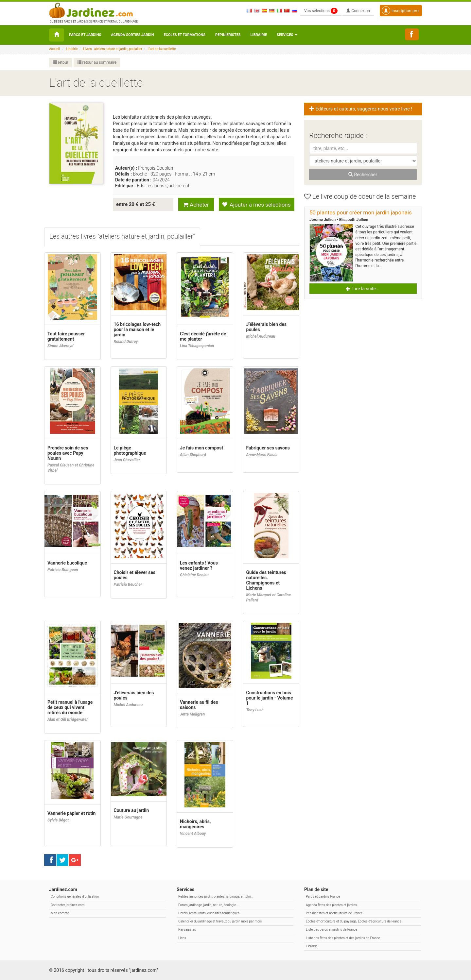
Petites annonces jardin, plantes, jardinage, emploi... (216, 896)
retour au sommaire (97, 62)
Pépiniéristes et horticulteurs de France (334, 913)
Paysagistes (187, 929)
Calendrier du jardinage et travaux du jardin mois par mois (220, 921)
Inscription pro (400, 10)
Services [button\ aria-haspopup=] (287, 35)
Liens (182, 938)
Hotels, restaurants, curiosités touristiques (209, 913)
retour (61, 62)
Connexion (358, 11)
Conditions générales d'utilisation (75, 896)
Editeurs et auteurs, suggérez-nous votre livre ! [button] (361, 109)
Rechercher (363, 175)
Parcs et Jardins (85, 35)
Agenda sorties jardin (132, 35)
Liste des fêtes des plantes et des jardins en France (343, 938)
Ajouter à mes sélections (256, 205)
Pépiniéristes (228, 35)
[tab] (122, 237)
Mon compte (60, 913)
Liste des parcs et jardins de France (331, 929)
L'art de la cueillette (162, 49)
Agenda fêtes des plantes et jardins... (333, 905)
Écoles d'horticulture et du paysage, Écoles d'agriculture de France (354, 921)
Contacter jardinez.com (68, 905)
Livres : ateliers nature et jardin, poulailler (113, 49)
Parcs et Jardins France (323, 896)
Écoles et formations (185, 35)
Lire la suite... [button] (363, 289)
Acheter (196, 205)
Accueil (54, 49)
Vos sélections (321, 11)
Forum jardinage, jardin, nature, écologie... (208, 905)
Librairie (259, 35)
